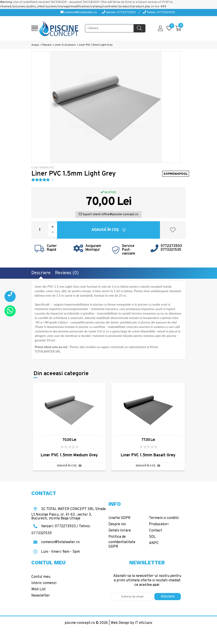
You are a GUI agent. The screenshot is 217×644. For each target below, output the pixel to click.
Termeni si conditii (164, 518)
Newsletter (41, 596)
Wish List (38, 589)
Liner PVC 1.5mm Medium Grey (69, 455)
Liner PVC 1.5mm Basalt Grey (148, 455)
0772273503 (171, 246)
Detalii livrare (120, 531)
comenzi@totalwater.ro (79, 12)
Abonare (168, 597)
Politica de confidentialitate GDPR (122, 542)
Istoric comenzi (44, 583)
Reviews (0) (67, 273)
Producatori (159, 524)
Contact (155, 531)
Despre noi (117, 524)
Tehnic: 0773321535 (159, 12)
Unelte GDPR (119, 518)
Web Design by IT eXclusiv (132, 623)
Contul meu (41, 577)
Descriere (41, 273)
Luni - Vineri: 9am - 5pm (56, 552)
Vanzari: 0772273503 (119, 12)
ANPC (154, 543)
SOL (152, 537)
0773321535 (171, 250)
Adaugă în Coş (109, 230)
